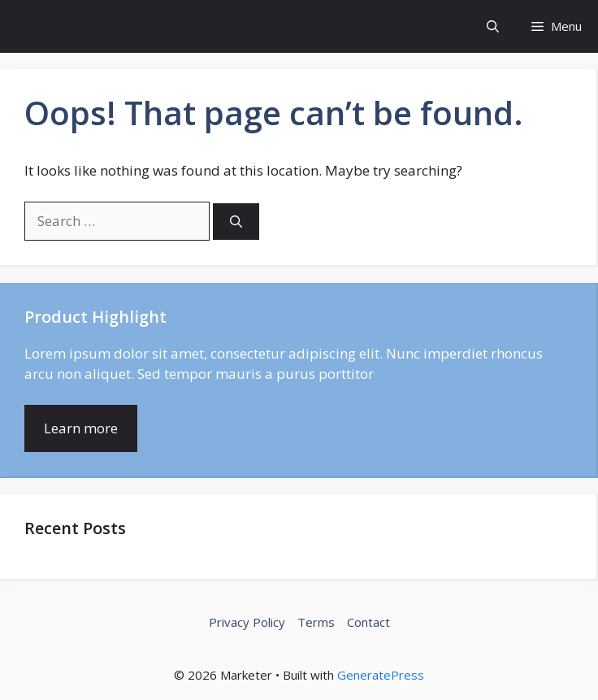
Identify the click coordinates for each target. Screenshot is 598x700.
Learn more (81, 428)
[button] (493, 26)
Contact (368, 622)
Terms (316, 622)
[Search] (236, 222)
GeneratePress (381, 675)
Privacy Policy (247, 622)
